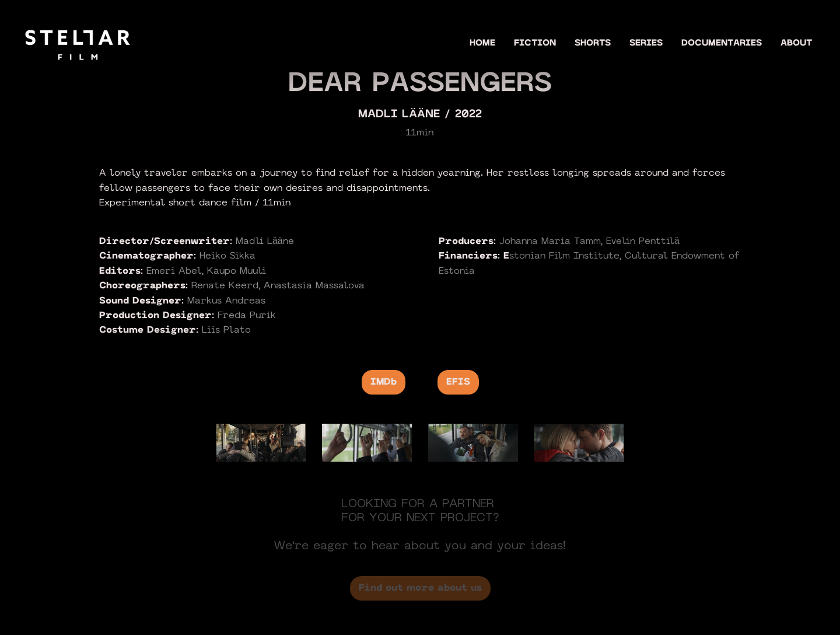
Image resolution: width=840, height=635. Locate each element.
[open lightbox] (261, 442)
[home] (78, 43)
